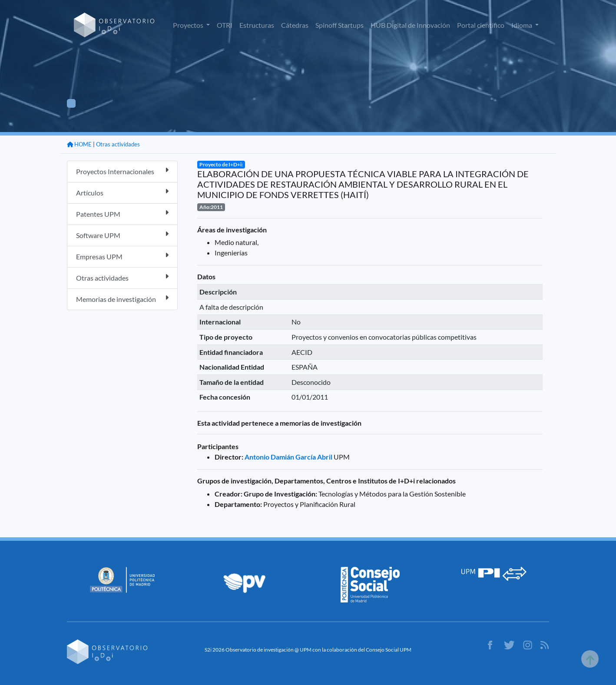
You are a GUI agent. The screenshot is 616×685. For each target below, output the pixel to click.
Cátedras (295, 25)
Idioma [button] (522, 25)
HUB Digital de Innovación (410, 25)
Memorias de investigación (122, 299)
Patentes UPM (122, 213)
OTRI (225, 25)
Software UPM (122, 235)
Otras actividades (118, 144)
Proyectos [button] (189, 25)
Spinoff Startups (339, 25)
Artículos (122, 192)
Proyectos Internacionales (122, 171)
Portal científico (481, 25)
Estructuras (257, 25)
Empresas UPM (122, 256)
